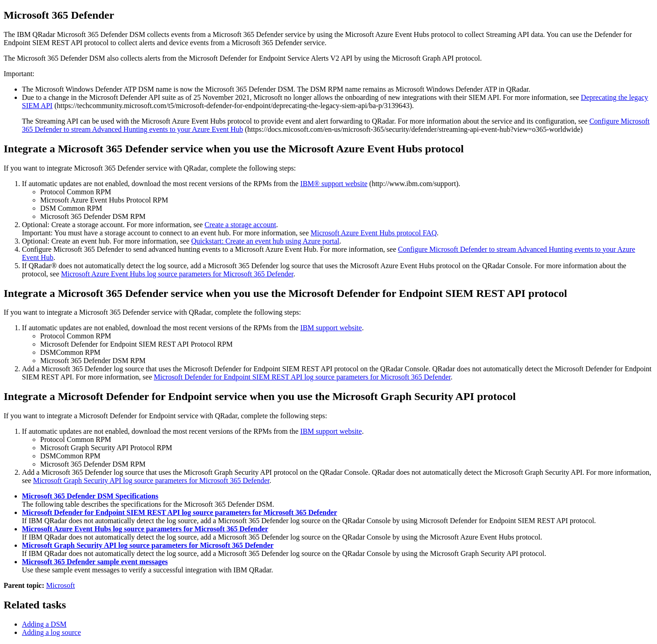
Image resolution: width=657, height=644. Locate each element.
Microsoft (60, 585)
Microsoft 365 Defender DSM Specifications (90, 496)
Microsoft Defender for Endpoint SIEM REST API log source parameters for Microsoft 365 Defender (302, 377)
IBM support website (331, 328)
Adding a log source (51, 632)
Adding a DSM (44, 624)
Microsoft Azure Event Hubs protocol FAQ (374, 233)
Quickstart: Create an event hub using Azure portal (265, 241)
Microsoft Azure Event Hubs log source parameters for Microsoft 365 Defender (177, 274)
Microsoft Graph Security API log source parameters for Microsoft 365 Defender (151, 480)
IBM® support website (334, 184)
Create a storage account (240, 225)
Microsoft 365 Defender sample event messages (95, 562)
